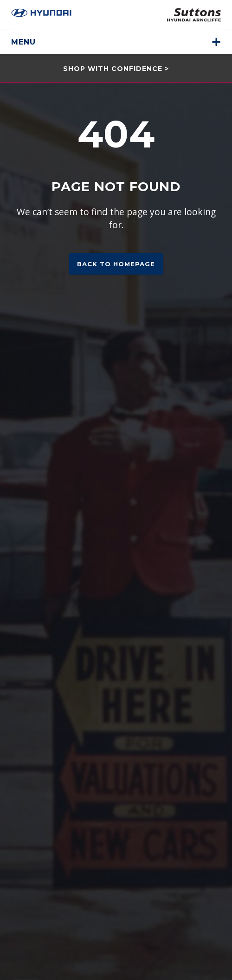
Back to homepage (116, 264)
